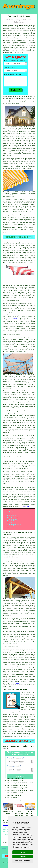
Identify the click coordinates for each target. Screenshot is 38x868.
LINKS (19, 13)
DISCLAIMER (33, 13)
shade (25, 385)
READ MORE (26, 506)
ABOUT (23, 13)
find (8, 649)
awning (8, 41)
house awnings (19, 728)
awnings (5, 663)
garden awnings (25, 726)
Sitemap (4, 848)
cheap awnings (8, 730)
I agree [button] (23, 852)
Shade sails (7, 338)
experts (5, 676)
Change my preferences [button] (23, 861)
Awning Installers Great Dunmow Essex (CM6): (18, 25)
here (18, 683)
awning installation (21, 681)
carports (25, 560)
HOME (16, 13)
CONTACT (28, 13)
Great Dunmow (13, 318)
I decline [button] (23, 856)
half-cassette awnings (15, 733)
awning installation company (21, 149)
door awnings (13, 723)
